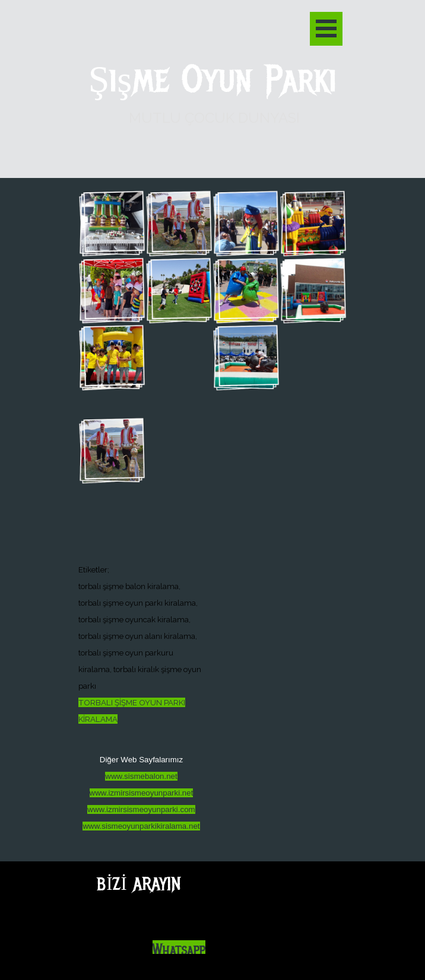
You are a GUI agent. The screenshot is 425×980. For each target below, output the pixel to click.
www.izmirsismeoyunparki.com (141, 809)
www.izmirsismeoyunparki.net (142, 793)
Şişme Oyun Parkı (213, 80)
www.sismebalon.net (141, 776)
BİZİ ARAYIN (139, 884)
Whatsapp (179, 950)
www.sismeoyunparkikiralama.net (141, 826)
